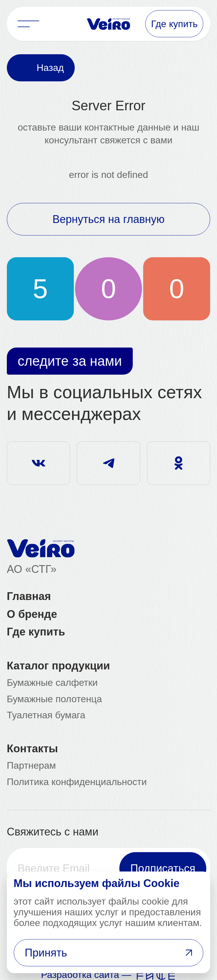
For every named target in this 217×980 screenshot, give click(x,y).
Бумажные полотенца (54, 699)
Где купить (36, 632)
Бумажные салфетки (52, 683)
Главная (29, 596)
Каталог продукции (58, 666)
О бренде (32, 614)
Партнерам (31, 766)
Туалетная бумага (46, 715)
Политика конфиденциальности (77, 782)
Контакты (32, 749)
